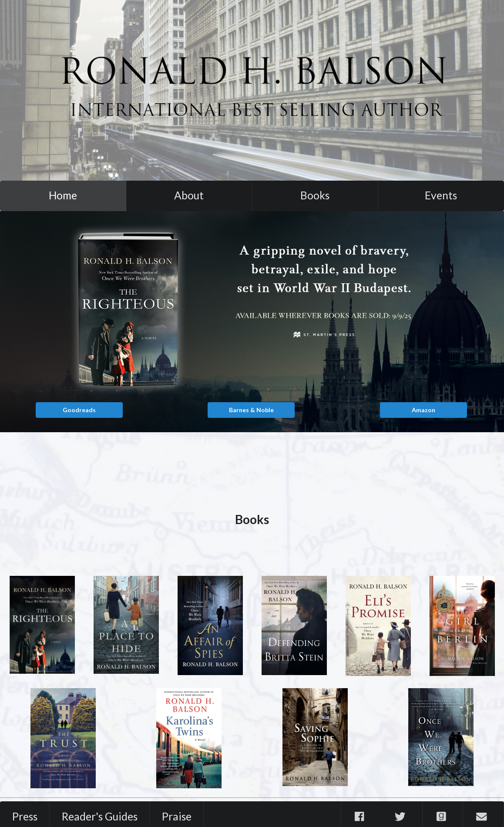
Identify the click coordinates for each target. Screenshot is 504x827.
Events (441, 195)
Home (63, 195)
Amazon (423, 410)
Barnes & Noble (251, 410)
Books (315, 195)
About (189, 195)
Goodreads (79, 410)
